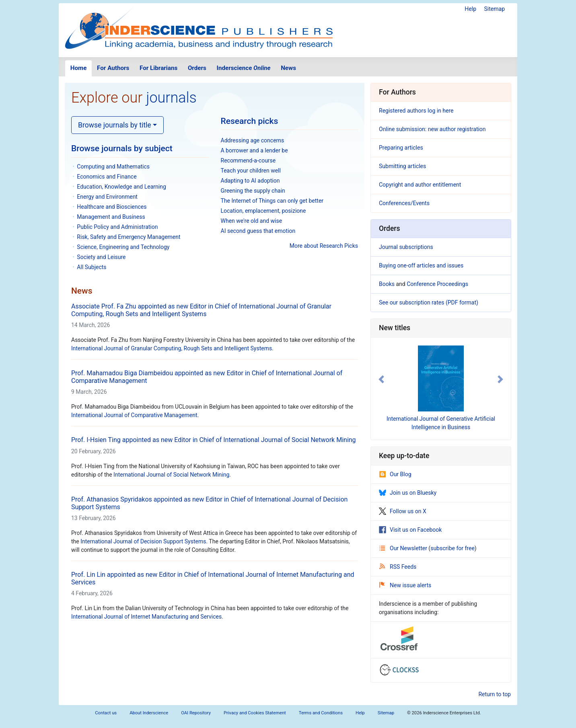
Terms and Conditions (321, 713)
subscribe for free (453, 548)
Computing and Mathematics (113, 167)
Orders (197, 68)
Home (79, 68)
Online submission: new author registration (432, 129)
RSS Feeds (398, 567)
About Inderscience (149, 713)
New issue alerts (405, 585)
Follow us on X (403, 511)
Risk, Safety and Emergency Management (129, 237)
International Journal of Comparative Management (134, 415)
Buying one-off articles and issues (421, 265)
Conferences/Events (404, 203)
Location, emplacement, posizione (263, 211)
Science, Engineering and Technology (123, 247)
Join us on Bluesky (408, 493)
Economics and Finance (107, 177)
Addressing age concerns (253, 140)
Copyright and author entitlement (420, 185)
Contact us (106, 713)
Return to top (495, 694)
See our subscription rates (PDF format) (429, 302)
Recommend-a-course (248, 160)
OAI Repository (196, 713)
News (288, 68)
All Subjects (92, 267)
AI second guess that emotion (258, 231)
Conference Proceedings (437, 284)
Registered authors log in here (416, 111)
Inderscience (244, 68)
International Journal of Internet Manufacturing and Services (146, 617)
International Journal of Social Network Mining (171, 475)
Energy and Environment (107, 197)
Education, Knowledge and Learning (121, 187)
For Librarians (158, 68)
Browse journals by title (115, 125)
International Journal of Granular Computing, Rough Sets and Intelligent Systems (172, 348)
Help (470, 9)
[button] (381, 379)
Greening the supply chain (253, 191)
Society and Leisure (101, 257)
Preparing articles (401, 148)
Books (387, 284)
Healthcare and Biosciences (112, 207)
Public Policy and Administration (117, 227)
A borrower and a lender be (254, 150)
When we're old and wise (252, 221)
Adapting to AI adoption (250, 181)
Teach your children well (251, 171)
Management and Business (111, 217)
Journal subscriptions (406, 247)
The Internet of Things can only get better (272, 201)
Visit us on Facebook (410, 530)
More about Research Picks (324, 246)
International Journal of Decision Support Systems (143, 541)
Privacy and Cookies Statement (255, 713)
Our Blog (395, 474)
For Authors (113, 68)
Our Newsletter (404, 548)
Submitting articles (402, 166)
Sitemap (495, 9)
